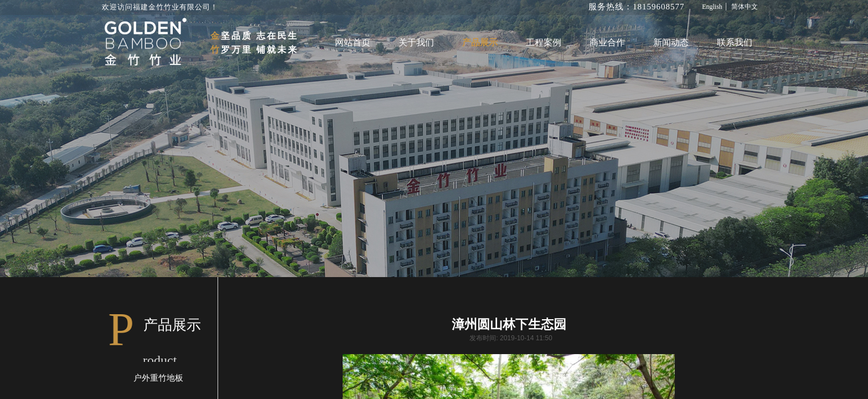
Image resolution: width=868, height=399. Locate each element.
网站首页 (353, 42)
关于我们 (416, 42)
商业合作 (607, 42)
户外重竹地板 (158, 378)
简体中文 (745, 7)
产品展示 (480, 42)
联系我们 (735, 42)
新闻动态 (671, 42)
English (712, 7)
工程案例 (544, 42)
